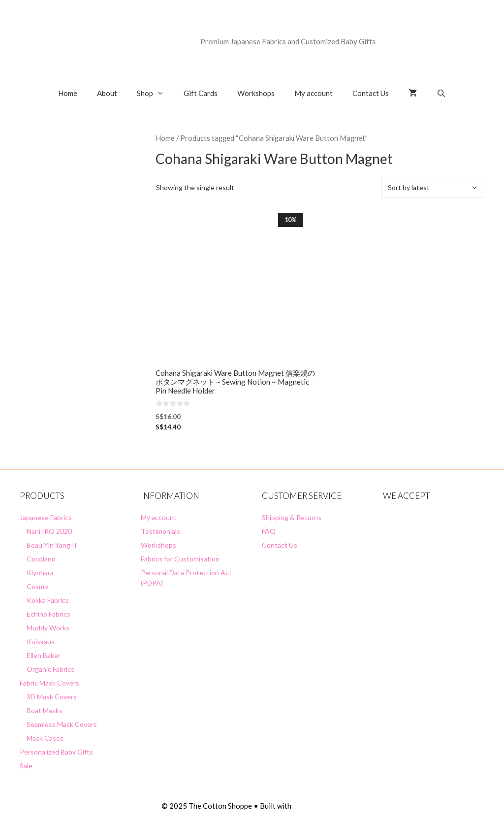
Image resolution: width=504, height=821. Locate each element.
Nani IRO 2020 (49, 531)
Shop (155, 93)
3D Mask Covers (52, 697)
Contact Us (371, 93)
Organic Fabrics (50, 669)
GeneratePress (318, 806)
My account (314, 93)
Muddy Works (48, 628)
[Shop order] (433, 187)
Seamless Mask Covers (62, 724)
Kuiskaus (41, 641)
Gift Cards (201, 93)
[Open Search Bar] (441, 93)
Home (68, 93)
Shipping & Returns (292, 517)
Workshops (256, 93)
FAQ (269, 531)
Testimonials (160, 531)
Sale (26, 766)
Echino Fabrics (48, 614)
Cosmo (37, 586)
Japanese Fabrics (46, 517)
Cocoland (41, 559)
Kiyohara (40, 573)
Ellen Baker (44, 655)
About (107, 93)
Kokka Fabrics (48, 600)
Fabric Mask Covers (49, 683)
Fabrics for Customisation (180, 559)
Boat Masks (45, 710)
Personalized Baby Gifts (56, 752)
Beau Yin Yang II (52, 545)
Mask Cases (45, 738)
